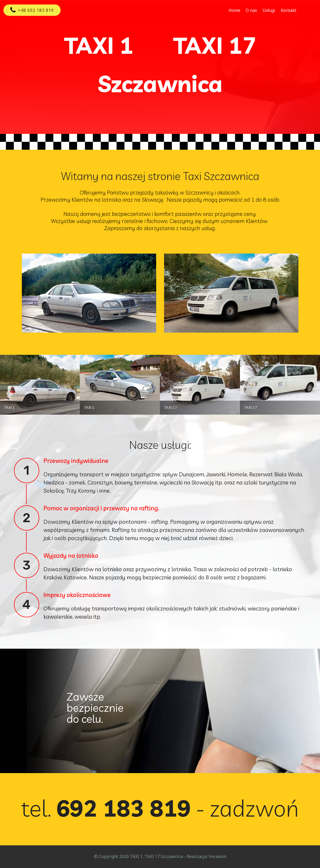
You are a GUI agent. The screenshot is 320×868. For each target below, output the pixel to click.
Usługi (269, 10)
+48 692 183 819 (32, 10)
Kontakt (289, 10)
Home (234, 10)
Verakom (217, 856)
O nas (251, 10)
